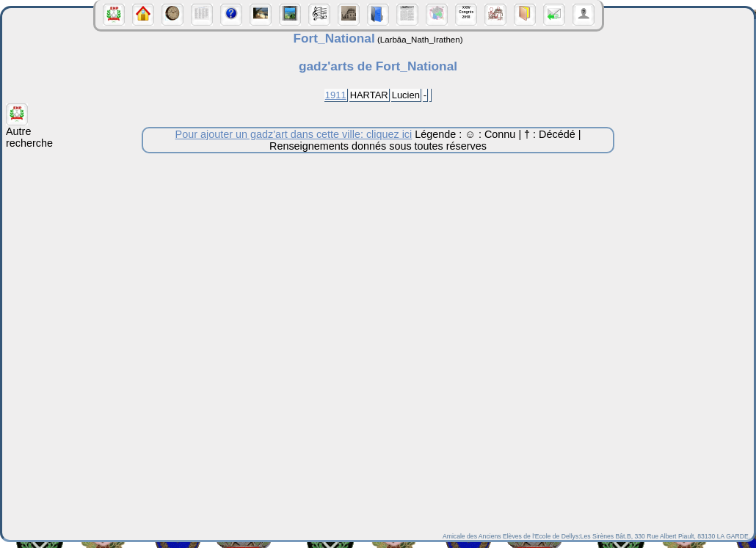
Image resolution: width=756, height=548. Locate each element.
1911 (336, 95)
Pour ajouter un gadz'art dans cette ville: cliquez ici (294, 134)
